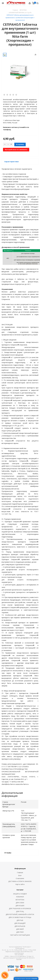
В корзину (20, 144)
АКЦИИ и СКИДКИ (20, 894)
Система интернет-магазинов (26, 978)
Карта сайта (20, 884)
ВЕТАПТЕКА (20, 900)
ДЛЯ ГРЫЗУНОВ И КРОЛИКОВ (20, 908)
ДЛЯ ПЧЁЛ (20, 932)
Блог (20, 875)
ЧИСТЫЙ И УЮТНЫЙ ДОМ (20, 935)
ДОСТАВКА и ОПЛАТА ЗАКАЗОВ (20, 881)
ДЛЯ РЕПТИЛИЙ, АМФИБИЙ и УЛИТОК (20, 914)
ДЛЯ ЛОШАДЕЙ (20, 923)
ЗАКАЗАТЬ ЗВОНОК (6, 975)
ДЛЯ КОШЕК (20, 906)
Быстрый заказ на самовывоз (16, 150)
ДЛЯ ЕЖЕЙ (20, 929)
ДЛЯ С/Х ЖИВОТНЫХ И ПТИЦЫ (20, 917)
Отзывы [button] (8, 853)
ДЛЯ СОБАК (20, 903)
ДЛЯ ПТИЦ (20, 911)
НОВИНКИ (20, 897)
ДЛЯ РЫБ (20, 920)
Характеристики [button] (11, 162)
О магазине (20, 878)
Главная (15, 10)
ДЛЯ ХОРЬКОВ (20, 926)
